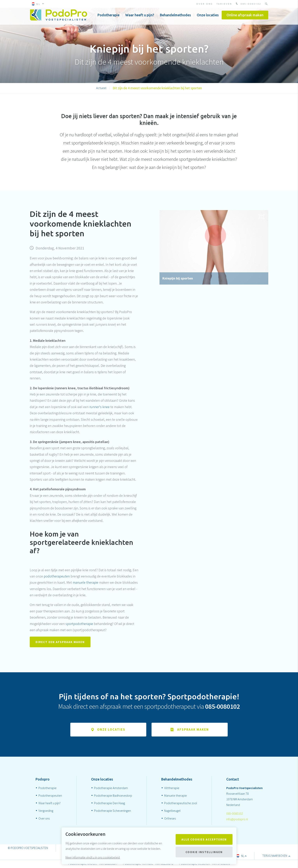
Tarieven (224, 4)
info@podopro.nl (237, 820)
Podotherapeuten (50, 796)
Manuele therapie (176, 796)
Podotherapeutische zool (181, 804)
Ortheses (170, 819)
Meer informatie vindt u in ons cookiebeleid (93, 857)
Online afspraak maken (245, 17)
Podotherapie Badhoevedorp (113, 796)
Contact (233, 780)
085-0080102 (248, 4)
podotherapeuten (57, 576)
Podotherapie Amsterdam (111, 788)
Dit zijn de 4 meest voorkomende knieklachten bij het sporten (157, 88)
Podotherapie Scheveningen (112, 811)
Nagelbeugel (172, 811)
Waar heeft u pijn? (140, 17)
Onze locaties (208, 17)
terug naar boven (276, 856)
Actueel (101, 88)
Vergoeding (46, 811)
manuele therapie (85, 582)
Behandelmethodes (175, 17)
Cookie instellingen (204, 852)
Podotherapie (108, 17)
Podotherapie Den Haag (109, 804)
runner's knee (99, 407)
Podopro (43, 780)
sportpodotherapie (79, 624)
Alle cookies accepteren (204, 839)
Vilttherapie (172, 788)
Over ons (204, 4)
